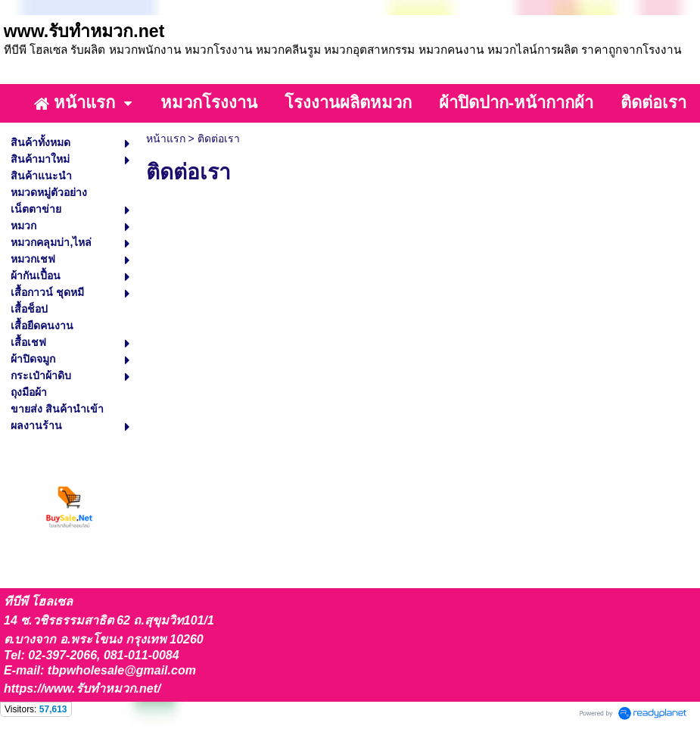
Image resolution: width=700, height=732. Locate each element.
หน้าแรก (166, 139)
